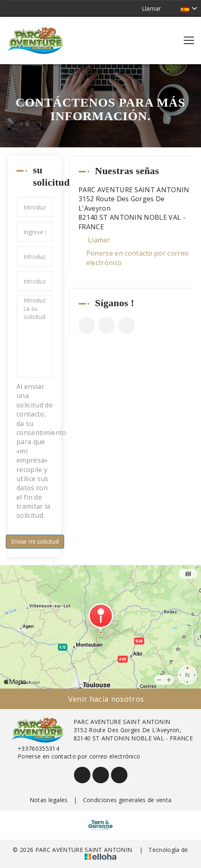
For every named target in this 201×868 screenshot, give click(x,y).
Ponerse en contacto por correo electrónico (138, 258)
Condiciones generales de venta (127, 800)
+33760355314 (34, 748)
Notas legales (49, 800)
